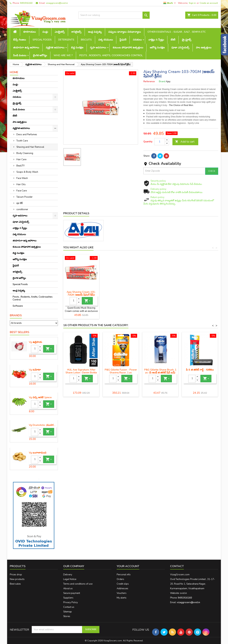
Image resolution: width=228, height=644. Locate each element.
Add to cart (185, 142)
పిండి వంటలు (20, 55)
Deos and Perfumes (27, 135)
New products (17, 579)
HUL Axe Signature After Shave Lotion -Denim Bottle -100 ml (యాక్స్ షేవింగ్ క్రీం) (81, 373)
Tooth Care (22, 141)
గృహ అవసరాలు (98, 48)
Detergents (66, 40)
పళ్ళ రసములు (106, 40)
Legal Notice (70, 579)
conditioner (22, 209)
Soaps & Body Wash (27, 172)
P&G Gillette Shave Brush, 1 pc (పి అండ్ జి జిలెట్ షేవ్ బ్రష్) (160, 371)
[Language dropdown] (170, 3)
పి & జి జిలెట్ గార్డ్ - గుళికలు (200, 370)
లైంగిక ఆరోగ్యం (40, 55)
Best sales (15, 584)
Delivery (68, 575)
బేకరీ (173, 40)
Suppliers (68, 598)
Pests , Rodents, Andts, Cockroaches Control (111, 55)
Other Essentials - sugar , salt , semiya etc (177, 32)
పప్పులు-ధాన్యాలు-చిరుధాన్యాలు (125, 32)
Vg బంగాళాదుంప (38, 453)
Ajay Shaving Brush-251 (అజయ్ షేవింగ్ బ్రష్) (121, 293)
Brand (162, 82)
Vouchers (122, 593)
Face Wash (22, 178)
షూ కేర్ (20, 203)
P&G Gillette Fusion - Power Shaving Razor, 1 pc (121, 371)
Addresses (122, 589)
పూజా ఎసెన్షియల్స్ (180, 48)
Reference (149, 82)
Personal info (124, 575)
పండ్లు (45, 32)
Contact (177, 566)
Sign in (192, 3)
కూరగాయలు (30, 32)
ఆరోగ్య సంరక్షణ (157, 48)
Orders (120, 579)
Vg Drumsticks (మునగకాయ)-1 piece (43, 425)
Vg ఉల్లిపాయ (35, 342)
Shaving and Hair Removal (30, 147)
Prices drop (16, 575)
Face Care (22, 191)
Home (14, 72)
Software (18, 306)
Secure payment (72, 593)
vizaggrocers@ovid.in (57, 3)
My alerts (122, 598)
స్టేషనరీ (123, 40)
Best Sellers (20, 332)
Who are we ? (63, 55)
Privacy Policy (71, 602)
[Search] (114, 15)
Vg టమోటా (35, 370)
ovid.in (183, 593)
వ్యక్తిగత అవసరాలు (55, 48)
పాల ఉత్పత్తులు (204, 48)
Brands (16, 315)
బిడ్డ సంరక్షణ (77, 48)
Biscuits (86, 40)
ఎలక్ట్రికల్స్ (60, 32)
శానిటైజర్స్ (76, 32)
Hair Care (21, 159)
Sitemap (68, 612)
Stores (67, 616)
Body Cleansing (25, 153)
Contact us (69, 607)
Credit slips (123, 584)
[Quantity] (35, 349)
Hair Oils (21, 184)
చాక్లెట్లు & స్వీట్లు (156, 40)
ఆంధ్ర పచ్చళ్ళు (95, 32)
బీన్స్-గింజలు (20, 40)
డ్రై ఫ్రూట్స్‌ (187, 40)
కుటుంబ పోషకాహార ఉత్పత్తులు (128, 48)
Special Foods (42, 40)
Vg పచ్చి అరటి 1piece (40, 397)
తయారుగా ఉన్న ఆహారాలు (26, 48)
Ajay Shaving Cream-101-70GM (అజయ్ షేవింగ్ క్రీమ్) (160, 293)
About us (68, 589)
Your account (128, 566)
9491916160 (26, 3)
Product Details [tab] (76, 213)
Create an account (209, 3)
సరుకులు (137, 40)
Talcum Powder (24, 197)
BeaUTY (20, 166)
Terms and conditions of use (78, 584)
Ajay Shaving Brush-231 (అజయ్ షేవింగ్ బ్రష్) (81, 293)
